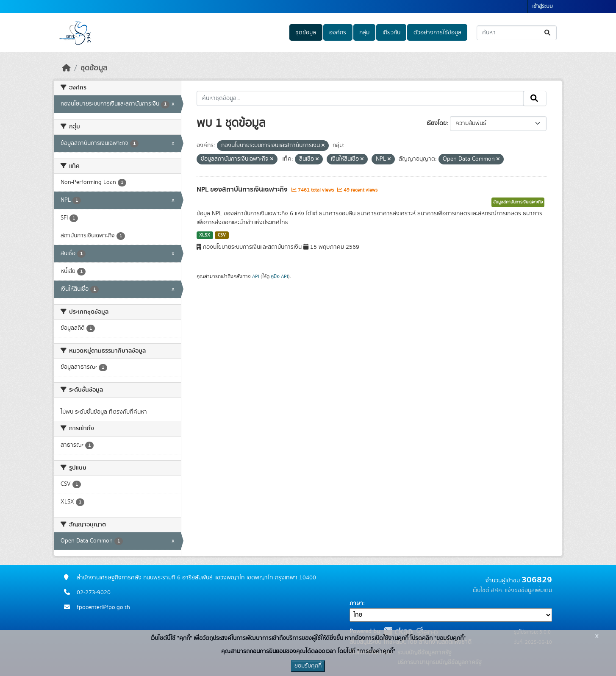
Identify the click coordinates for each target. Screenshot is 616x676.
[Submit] (548, 33)
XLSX (205, 235)
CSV (222, 235)
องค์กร (338, 33)
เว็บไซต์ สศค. (488, 590)
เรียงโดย (437, 123)
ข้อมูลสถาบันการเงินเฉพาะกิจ (518, 202)
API (256, 276)
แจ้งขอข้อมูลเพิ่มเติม (529, 590)
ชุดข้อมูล (306, 33)
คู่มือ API (279, 276)
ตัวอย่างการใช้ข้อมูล (437, 33)
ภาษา (356, 604)
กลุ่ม (364, 33)
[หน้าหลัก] (67, 68)
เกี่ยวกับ (391, 33)
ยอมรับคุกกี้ (308, 666)
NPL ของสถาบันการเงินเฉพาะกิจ (243, 189)
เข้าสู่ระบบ (542, 7)
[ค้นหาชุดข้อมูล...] (517, 33)
